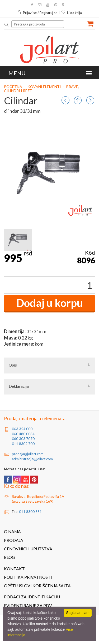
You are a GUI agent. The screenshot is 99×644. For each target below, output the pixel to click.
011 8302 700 (23, 444)
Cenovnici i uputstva (28, 549)
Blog (9, 557)
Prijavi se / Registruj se (37, 13)
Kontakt (14, 569)
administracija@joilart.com (32, 459)
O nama (12, 532)
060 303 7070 (23, 439)
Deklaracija (19, 386)
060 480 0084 (23, 434)
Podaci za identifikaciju (32, 597)
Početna (13, 87)
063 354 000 (22, 429)
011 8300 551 (30, 512)
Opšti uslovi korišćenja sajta (37, 586)
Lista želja (72, 13)
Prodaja (14, 540)
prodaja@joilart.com (28, 454)
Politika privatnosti (28, 577)
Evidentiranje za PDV (28, 606)
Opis (13, 365)
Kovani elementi (44, 87)
